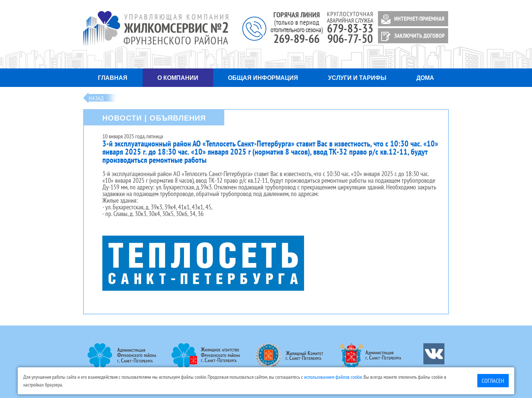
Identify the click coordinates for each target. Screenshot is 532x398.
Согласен (493, 381)
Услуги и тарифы (357, 78)
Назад (96, 98)
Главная (113, 78)
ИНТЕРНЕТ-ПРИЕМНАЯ (412, 19)
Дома (425, 78)
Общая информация (263, 78)
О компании (178, 78)
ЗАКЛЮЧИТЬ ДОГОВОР (412, 36)
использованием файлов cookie (333, 377)
